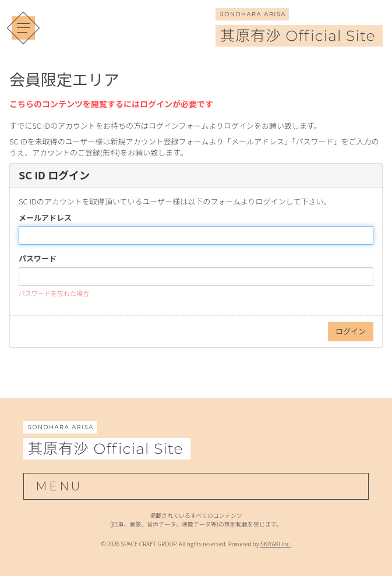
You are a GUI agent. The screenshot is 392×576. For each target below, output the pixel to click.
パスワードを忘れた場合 (54, 293)
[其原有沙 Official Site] (299, 38)
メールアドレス (45, 218)
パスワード (38, 259)
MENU (59, 486)
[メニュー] (23, 28)
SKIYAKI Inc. (276, 544)
